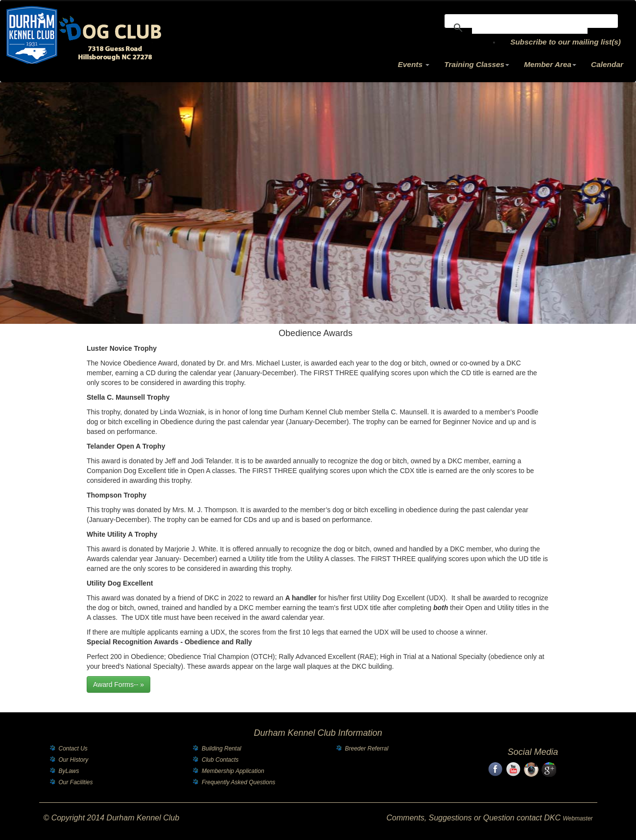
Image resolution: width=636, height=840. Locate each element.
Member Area (550, 64)
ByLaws (69, 771)
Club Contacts (220, 760)
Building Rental (222, 749)
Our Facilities (76, 782)
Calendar (607, 64)
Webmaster (577, 818)
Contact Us (73, 749)
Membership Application (233, 771)
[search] (530, 28)
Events (414, 64)
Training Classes (477, 64)
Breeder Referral (367, 749)
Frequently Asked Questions (238, 782)
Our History (74, 760)
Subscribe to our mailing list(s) (565, 42)
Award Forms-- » (118, 684)
